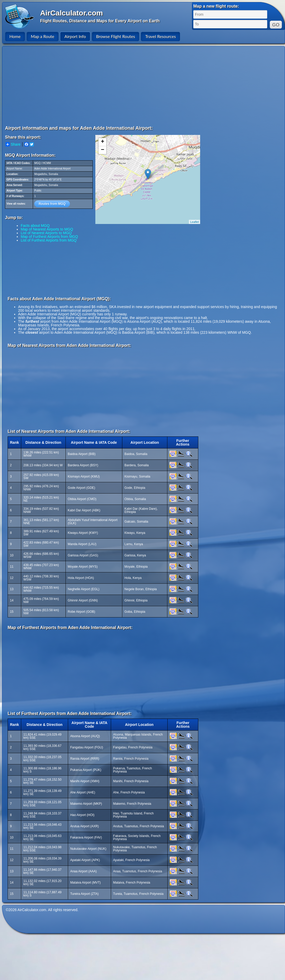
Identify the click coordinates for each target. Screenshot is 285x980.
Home (15, 36)
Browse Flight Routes (116, 36)
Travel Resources (160, 36)
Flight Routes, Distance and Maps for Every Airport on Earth (100, 21)
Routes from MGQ (52, 204)
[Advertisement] (126, 86)
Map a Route (43, 36)
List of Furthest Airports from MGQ (49, 240)
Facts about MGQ (35, 226)
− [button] (103, 150)
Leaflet (194, 222)
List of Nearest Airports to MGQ (46, 233)
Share (13, 144)
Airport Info (75, 36)
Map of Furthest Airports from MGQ (49, 237)
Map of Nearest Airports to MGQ (47, 229)
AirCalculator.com (72, 13)
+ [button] (103, 142)
